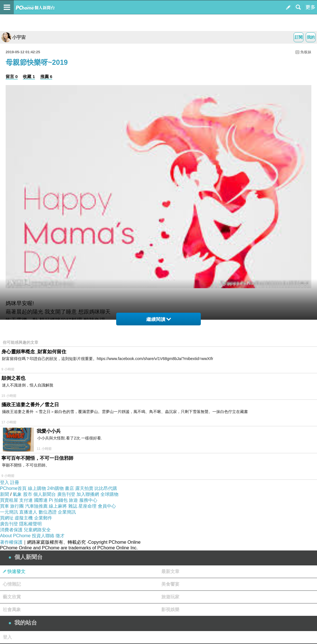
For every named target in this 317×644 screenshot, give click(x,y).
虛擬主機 (24, 518)
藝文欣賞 (12, 597)
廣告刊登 (66, 494)
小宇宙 (14, 37)
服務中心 (88, 500)
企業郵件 (43, 518)
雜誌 (73, 506)
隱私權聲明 (30, 524)
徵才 (60, 536)
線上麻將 (58, 506)
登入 (5, 482)
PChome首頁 (13, 488)
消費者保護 (11, 530)
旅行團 (17, 506)
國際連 (41, 500)
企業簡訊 (67, 512)
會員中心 (107, 506)
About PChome (15, 536)
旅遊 (73, 500)
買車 (5, 506)
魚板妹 (306, 52)
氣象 (17, 494)
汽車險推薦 (36, 506)
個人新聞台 (45, 494)
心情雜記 (12, 584)
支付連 (26, 500)
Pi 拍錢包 (58, 500)
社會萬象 (12, 609)
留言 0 (12, 76)
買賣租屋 (9, 500)
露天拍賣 (84, 488)
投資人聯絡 (43, 536)
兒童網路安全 (37, 530)
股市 (28, 494)
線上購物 (37, 488)
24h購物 (55, 488)
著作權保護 (11, 542)
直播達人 (28, 512)
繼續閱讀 (159, 319)
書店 (69, 488)
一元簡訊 (9, 512)
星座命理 (87, 506)
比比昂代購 (106, 488)
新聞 (5, 494)
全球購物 (109, 494)
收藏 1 (29, 76)
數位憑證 (48, 512)
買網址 (7, 518)
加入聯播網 (88, 494)
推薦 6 (46, 76)
